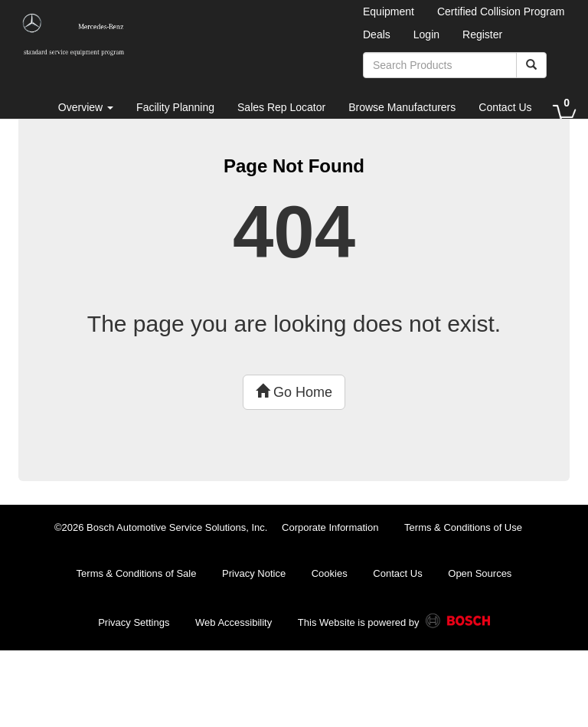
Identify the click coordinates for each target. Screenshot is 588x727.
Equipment (389, 11)
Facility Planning (175, 107)
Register (482, 34)
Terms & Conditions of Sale (137, 573)
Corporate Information (330, 527)
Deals (377, 34)
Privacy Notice (254, 573)
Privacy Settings (134, 622)
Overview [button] (86, 107)
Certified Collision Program (501, 11)
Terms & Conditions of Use (463, 527)
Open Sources (480, 573)
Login (426, 34)
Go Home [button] (294, 392)
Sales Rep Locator (281, 107)
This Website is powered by (394, 624)
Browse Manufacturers (402, 107)
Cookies (330, 573)
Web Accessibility (234, 622)
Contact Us (505, 107)
